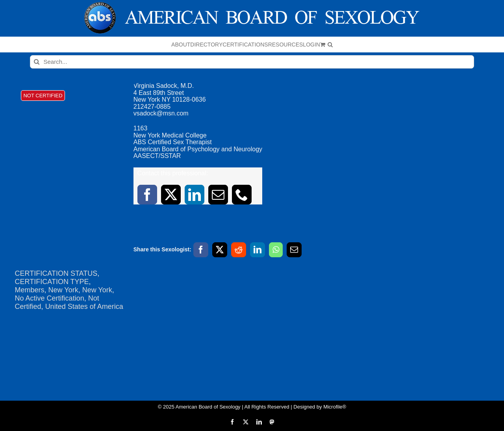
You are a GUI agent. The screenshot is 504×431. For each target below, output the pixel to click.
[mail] (218, 195)
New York (63, 290)
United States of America (84, 307)
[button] (330, 45)
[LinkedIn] (258, 250)
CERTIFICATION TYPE (52, 282)
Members (30, 290)
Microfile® (335, 407)
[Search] (37, 62)
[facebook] (147, 195)
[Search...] (252, 62)
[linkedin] (195, 195)
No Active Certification (50, 298)
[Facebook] (201, 250)
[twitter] (171, 195)
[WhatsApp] (276, 250)
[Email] (294, 250)
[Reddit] (239, 250)
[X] (220, 250)
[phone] (242, 195)
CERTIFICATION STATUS (56, 273)
